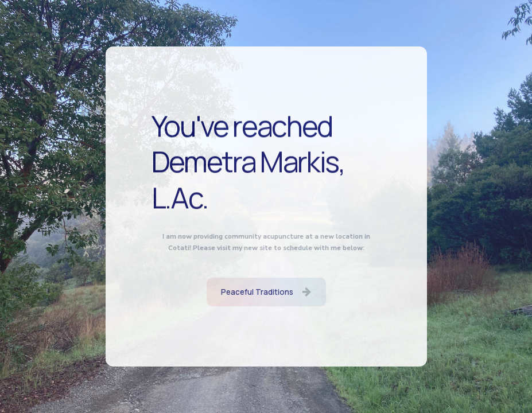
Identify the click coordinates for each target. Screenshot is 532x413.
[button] (266, 292)
